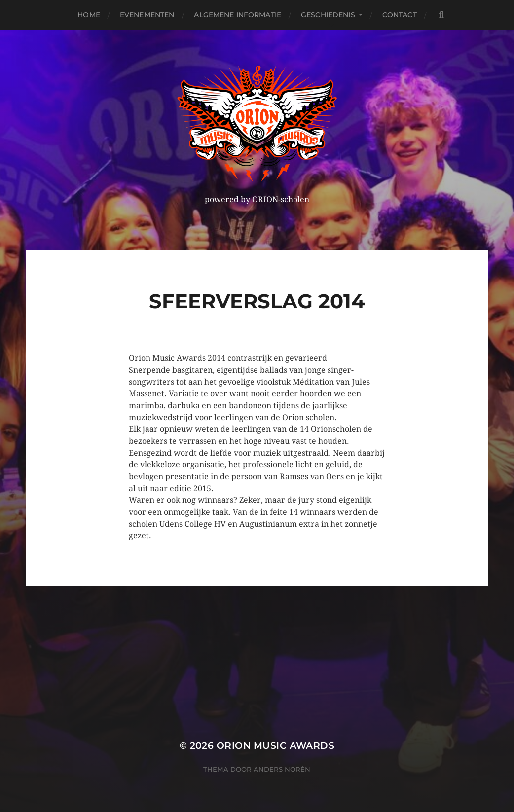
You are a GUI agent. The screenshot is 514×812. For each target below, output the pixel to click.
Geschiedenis (328, 15)
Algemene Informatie (238, 15)
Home (89, 15)
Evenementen (147, 15)
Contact (400, 15)
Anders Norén (282, 769)
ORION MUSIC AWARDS (275, 746)
